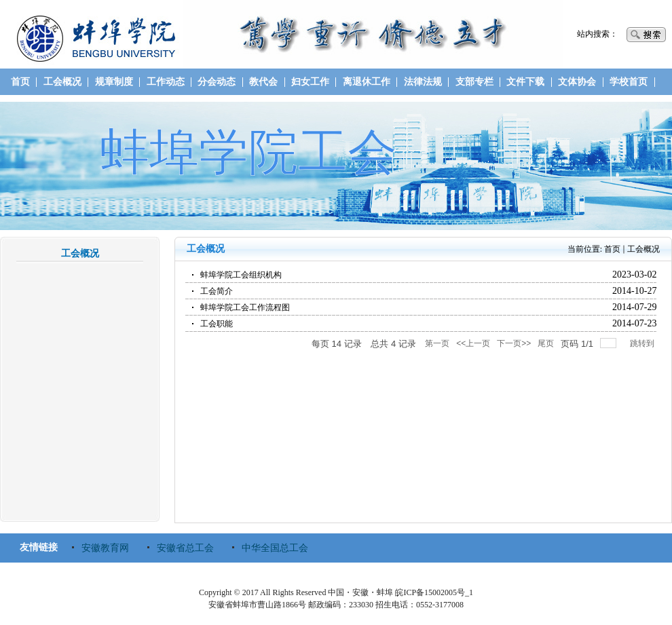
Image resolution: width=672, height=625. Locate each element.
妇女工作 (310, 82)
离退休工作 (367, 82)
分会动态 (217, 82)
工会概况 (62, 82)
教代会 (263, 82)
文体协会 (577, 82)
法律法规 (423, 82)
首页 (20, 82)
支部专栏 (474, 82)
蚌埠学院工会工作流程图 (245, 307)
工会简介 (217, 291)
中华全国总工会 (275, 548)
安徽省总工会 (185, 548)
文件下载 (525, 82)
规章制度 (114, 82)
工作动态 (166, 82)
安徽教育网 (105, 548)
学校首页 (629, 82)
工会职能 (217, 324)
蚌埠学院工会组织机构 (241, 275)
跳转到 (643, 343)
